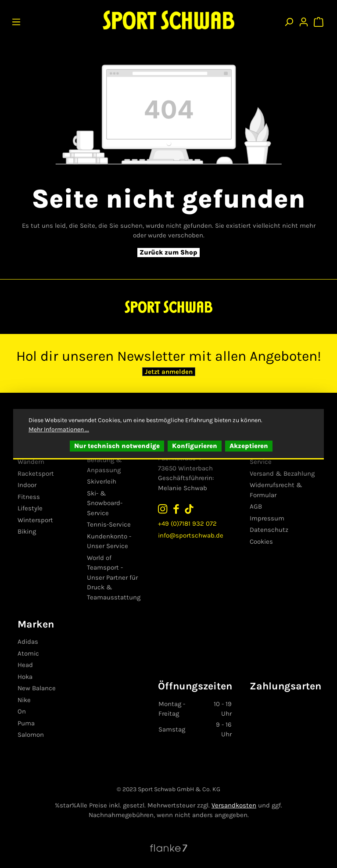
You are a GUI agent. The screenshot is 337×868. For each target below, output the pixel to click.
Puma (26, 723)
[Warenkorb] (320, 20)
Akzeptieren (249, 446)
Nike (24, 700)
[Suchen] (289, 20)
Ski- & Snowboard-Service (105, 503)
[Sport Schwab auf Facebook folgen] (176, 508)
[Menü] (16, 20)
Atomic (28, 653)
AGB (256, 506)
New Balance (37, 688)
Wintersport (35, 520)
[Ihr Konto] (304, 20)
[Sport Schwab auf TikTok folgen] (189, 508)
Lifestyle (30, 508)
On (22, 711)
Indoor (27, 485)
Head (25, 665)
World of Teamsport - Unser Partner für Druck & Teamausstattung (114, 577)
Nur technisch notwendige (117, 446)
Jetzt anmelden (169, 372)
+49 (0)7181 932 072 (187, 524)
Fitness (29, 497)
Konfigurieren (195, 446)
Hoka (25, 677)
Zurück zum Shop (168, 252)
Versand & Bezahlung (282, 473)
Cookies (261, 542)
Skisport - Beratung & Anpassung (104, 460)
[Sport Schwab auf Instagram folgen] (163, 508)
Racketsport (36, 473)
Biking (27, 531)
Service (261, 462)
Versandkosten (234, 805)
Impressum (267, 518)
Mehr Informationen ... (59, 429)
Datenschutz (269, 530)
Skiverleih (102, 481)
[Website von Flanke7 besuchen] (169, 847)
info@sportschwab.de (191, 535)
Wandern (31, 462)
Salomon (31, 735)
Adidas (28, 642)
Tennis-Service (109, 524)
